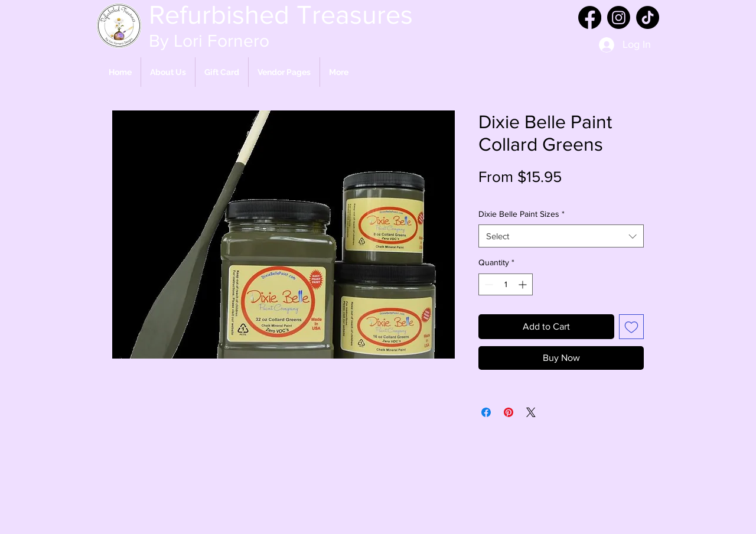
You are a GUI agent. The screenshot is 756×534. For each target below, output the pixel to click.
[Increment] (524, 284)
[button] (284, 72)
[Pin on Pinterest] (509, 412)
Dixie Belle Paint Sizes (522, 214)
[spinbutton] (506, 284)
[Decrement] (488, 284)
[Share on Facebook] (486, 412)
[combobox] (561, 236)
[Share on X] (531, 412)
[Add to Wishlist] (631, 327)
